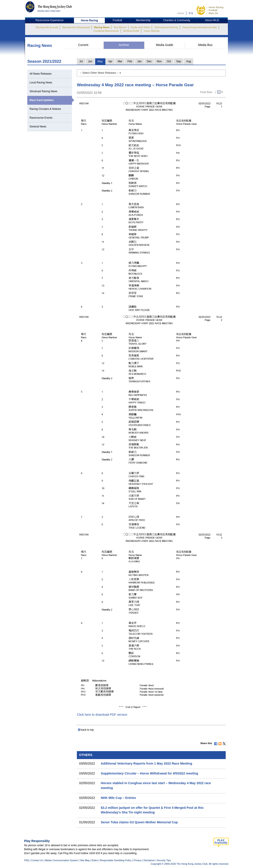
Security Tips (164, 860)
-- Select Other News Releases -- (100, 73)
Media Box (205, 45)
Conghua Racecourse (106, 31)
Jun (90, 61)
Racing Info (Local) (47, 27)
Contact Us (37, 860)
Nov (159, 61)
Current (83, 45)
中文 (191, 13)
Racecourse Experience (49, 20)
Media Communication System (61, 860)
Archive (124, 45)
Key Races (120, 27)
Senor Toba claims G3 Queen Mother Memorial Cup (139, 822)
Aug (189, 61)
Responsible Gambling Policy (116, 860)
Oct (169, 61)
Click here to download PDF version (102, 715)
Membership (143, 20)
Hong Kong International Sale (200, 27)
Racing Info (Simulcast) (76, 27)
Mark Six (213, 13)
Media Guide (164, 45)
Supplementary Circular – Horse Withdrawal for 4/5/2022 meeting (150, 773)
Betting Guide (131, 31)
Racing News (102, 27)
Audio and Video (140, 27)
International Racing (166, 27)
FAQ (27, 860)
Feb (130, 61)
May (100, 61)
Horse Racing (216, 7)
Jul (81, 61)
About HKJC (212, 20)
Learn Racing (152, 31)
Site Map (85, 860)
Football (213, 10)
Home (181, 13)
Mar (120, 61)
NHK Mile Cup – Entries (118, 798)
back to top (87, 730)
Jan (139, 61)
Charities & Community (177, 20)
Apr (110, 61)
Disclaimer (149, 860)
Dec (149, 61)
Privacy (137, 860)
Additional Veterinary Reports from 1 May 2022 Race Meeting (147, 763)
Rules (95, 860)
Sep (178, 61)
